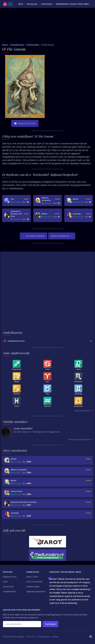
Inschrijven (50, 624)
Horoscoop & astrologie (81, 439)
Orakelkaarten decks (48, 341)
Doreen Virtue (77, 4)
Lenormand (8, 587)
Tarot (5, 582)
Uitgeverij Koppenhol (36, 591)
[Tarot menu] (22, 4)
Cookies (55, 637)
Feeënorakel (33, 45)
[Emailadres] (22, 624)
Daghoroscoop (10, 577)
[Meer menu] (88, 4)
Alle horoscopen (84, 411)
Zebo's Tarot (32, 577)
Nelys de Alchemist (62, 236)
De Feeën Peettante (34, 236)
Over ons (31, 637)
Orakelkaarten (62, 4)
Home (5, 45)
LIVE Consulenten (34, 582)
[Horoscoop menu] (33, 4)
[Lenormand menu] (48, 4)
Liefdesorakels (33, 587)
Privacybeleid (43, 637)
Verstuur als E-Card (25, 123)
